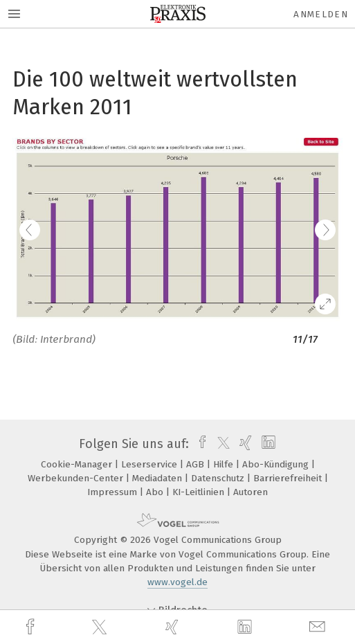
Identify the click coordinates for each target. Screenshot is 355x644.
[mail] (319, 627)
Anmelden (321, 14)
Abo (156, 492)
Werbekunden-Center (77, 478)
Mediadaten (158, 478)
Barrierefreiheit (289, 478)
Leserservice (151, 464)
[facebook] (32, 627)
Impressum (113, 492)
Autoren (251, 492)
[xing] (174, 627)
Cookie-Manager (78, 464)
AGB (197, 464)
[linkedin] (246, 627)
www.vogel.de (177, 582)
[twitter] (101, 627)
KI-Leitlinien (200, 492)
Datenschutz (219, 478)
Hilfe (225, 464)
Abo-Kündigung (277, 464)
